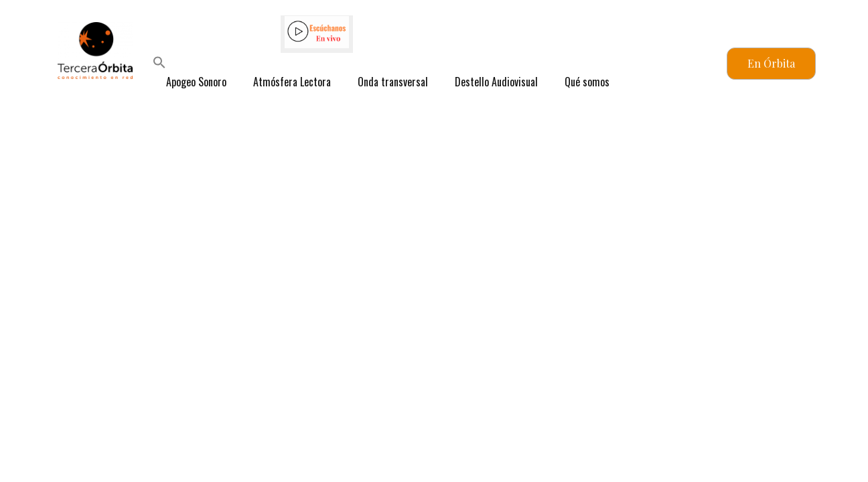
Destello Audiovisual (496, 82)
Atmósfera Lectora (292, 82)
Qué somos (587, 82)
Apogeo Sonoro (196, 82)
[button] (159, 64)
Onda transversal (393, 82)
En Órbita (771, 63)
